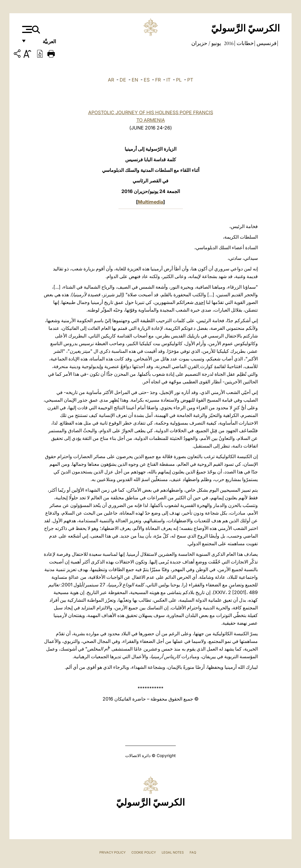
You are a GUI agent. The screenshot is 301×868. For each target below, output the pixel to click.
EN (135, 80)
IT (168, 80)
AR (111, 80)
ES (147, 80)
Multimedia (150, 202)
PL (179, 80)
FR (158, 80)
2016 (228, 43)
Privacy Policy (112, 852)
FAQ (193, 852)
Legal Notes (173, 852)
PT (190, 80)
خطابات (245, 43)
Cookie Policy (144, 852)
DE (123, 80)
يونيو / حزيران (206, 43)
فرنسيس (266, 43)
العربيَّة (43, 43)
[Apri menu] (26, 29)
